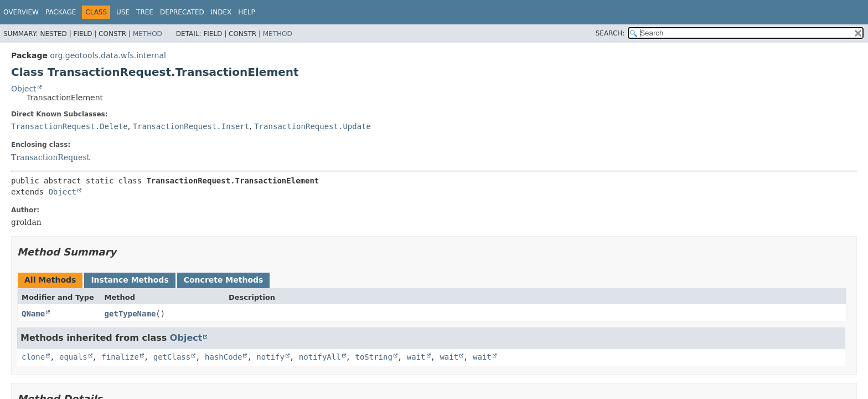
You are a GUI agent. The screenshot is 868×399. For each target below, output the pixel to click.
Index (221, 12)
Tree (145, 12)
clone (33, 357)
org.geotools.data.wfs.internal (108, 55)
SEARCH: (610, 33)
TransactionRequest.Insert (191, 126)
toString (374, 357)
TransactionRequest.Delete (69, 126)
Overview (21, 12)
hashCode (223, 357)
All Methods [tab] (50, 280)
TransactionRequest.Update (312, 126)
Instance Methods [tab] (130, 280)
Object (24, 89)
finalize (120, 357)
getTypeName (130, 314)
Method (148, 34)
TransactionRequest (50, 157)
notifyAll (320, 357)
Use (123, 12)
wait (416, 357)
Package (61, 12)
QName (33, 314)
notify (270, 357)
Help (247, 12)
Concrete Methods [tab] (224, 280)
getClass (172, 357)
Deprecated (182, 12)
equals (73, 357)
